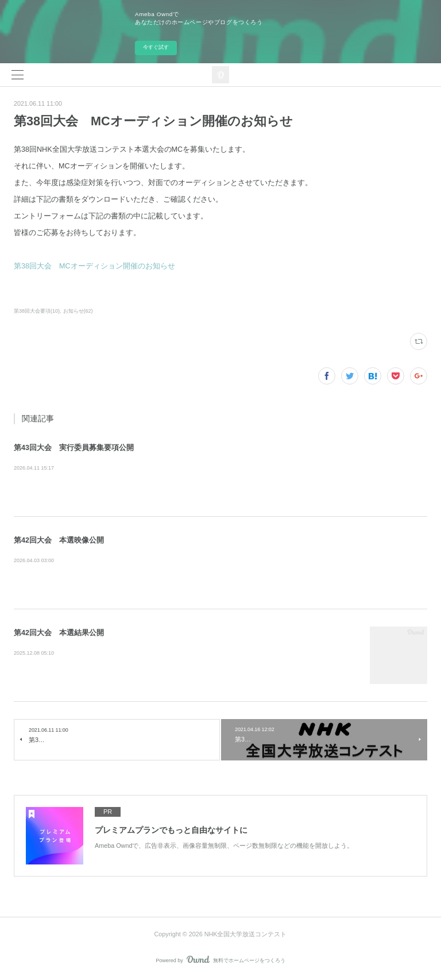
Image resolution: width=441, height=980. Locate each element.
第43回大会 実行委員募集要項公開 (74, 448)
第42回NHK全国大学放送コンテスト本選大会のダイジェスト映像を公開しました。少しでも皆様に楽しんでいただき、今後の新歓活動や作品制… (220, 561)
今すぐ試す (156, 47)
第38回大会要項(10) (37, 311)
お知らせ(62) (78, 311)
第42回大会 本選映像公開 (59, 540)
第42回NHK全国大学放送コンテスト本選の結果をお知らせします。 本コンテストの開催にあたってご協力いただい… (185, 654)
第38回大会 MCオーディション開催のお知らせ (94, 266)
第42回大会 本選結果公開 (59, 633)
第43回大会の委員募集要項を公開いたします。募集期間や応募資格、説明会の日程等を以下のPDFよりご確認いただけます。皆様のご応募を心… (219, 468)
